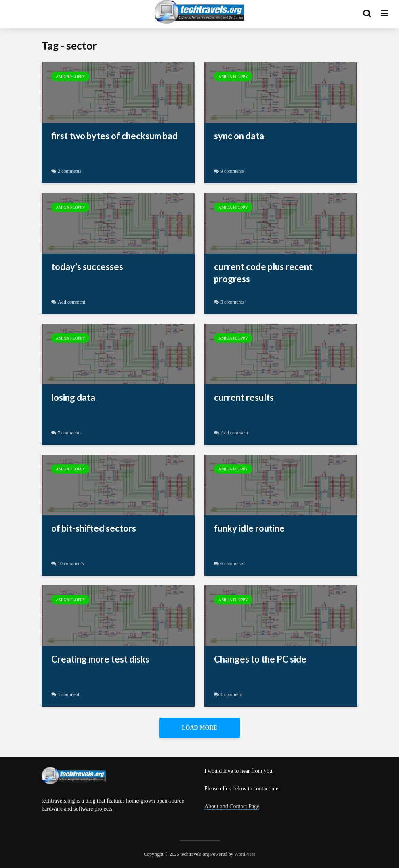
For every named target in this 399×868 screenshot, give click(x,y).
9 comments (232, 171)
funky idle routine (249, 528)
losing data (73, 397)
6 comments (232, 564)
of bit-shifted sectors (94, 528)
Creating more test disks (100, 659)
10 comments (71, 564)
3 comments (232, 302)
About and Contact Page (232, 806)
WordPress (245, 854)
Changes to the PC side (260, 659)
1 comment (69, 694)
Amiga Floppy (70, 77)
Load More (199, 728)
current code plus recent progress (263, 273)
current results (244, 397)
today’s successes (87, 267)
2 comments (69, 171)
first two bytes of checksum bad (114, 136)
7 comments (69, 433)
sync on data (239, 136)
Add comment (71, 302)
